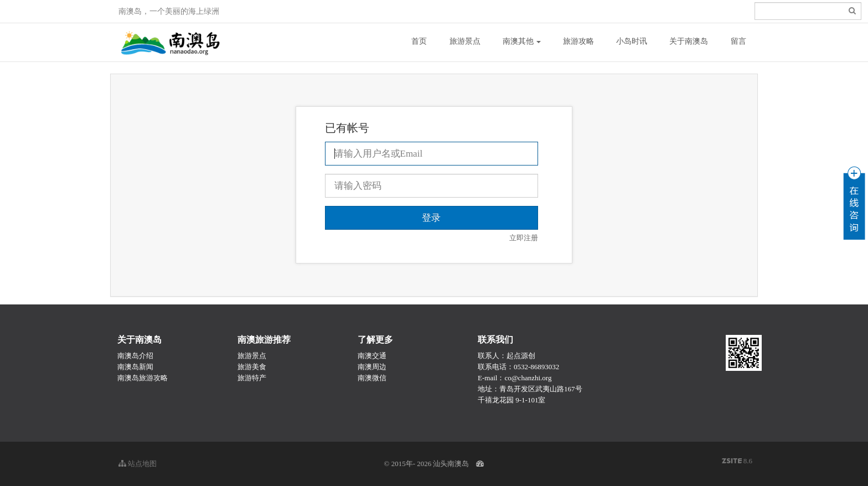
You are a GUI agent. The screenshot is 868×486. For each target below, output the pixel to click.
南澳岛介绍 (135, 356)
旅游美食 (252, 367)
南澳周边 (372, 367)
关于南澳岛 (689, 41)
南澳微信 (372, 378)
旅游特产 (252, 378)
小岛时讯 (632, 41)
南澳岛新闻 (135, 367)
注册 (637, 11)
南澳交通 (372, 356)
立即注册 (524, 238)
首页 (419, 41)
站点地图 (138, 464)
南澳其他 (522, 41)
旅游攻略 (578, 41)
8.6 (737, 462)
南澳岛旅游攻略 (143, 378)
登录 (617, 11)
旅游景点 (465, 41)
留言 (738, 41)
